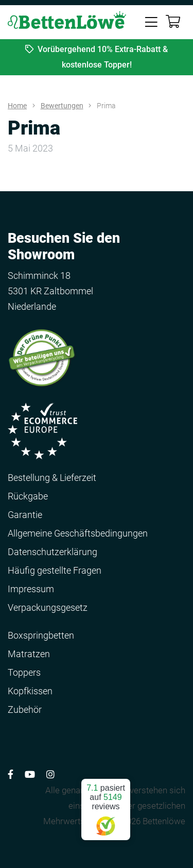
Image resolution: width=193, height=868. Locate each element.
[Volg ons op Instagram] (50, 774)
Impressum (31, 589)
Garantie (25, 515)
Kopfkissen (30, 691)
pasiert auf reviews (106, 805)
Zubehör (25, 710)
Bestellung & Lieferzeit (52, 478)
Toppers (24, 672)
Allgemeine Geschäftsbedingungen (78, 533)
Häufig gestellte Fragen (55, 570)
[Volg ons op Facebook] (11, 774)
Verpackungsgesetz (48, 607)
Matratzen (29, 654)
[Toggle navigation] (151, 21)
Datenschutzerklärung (52, 552)
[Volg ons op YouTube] (30, 774)
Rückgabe (28, 496)
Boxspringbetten (41, 635)
